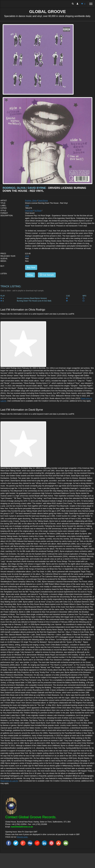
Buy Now (31, 267)
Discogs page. (22, 837)
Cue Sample (47, 275)
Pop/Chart (29, 211)
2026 (27, 256)
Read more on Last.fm (9, 781)
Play (30, 275)
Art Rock (38, 211)
